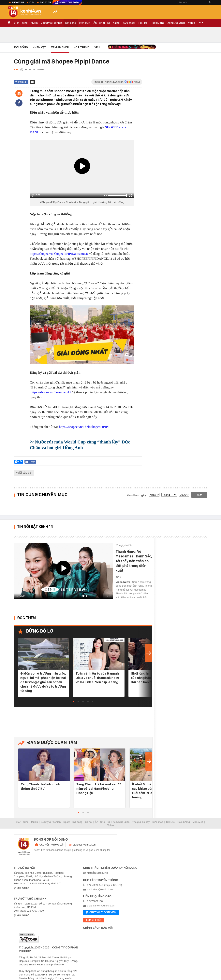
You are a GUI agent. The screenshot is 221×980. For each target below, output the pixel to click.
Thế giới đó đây (141, 822)
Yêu (97, 47)
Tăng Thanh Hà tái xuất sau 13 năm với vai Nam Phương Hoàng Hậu (99, 789)
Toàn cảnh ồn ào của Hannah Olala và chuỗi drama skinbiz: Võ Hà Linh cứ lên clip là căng (97, 678)
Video (192, 23)
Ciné (25, 23)
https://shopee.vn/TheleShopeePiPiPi (84, 427)
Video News (123, 582)
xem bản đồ (23, 888)
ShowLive (45, 2)
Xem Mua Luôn (176, 23)
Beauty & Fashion (51, 23)
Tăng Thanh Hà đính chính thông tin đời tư (40, 786)
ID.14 (32, 2)
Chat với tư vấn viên (101, 913)
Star (16, 23)
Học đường (158, 23)
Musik (34, 23)
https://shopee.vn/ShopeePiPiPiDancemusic (59, 254)
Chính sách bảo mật (98, 928)
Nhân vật (39, 47)
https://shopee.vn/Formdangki (51, 392)
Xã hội (117, 23)
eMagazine (18, 2)
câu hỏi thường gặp (52, 845)
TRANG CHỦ (9, 23)
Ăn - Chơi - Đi (102, 23)
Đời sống (71, 23)
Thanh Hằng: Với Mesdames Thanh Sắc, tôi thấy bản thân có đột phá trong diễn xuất (134, 561)
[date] (154, 495)
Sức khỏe (129, 23)
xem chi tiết (94, 920)
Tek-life (143, 23)
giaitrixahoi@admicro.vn (101, 906)
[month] (169, 495)
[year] (184, 495)
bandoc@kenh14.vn (84, 845)
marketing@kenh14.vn (100, 889)
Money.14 (85, 23)
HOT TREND (81, 47)
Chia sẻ (22, 82)
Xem (199, 495)
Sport (67, 822)
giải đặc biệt (25, 473)
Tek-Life (170, 822)
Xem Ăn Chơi (60, 47)
